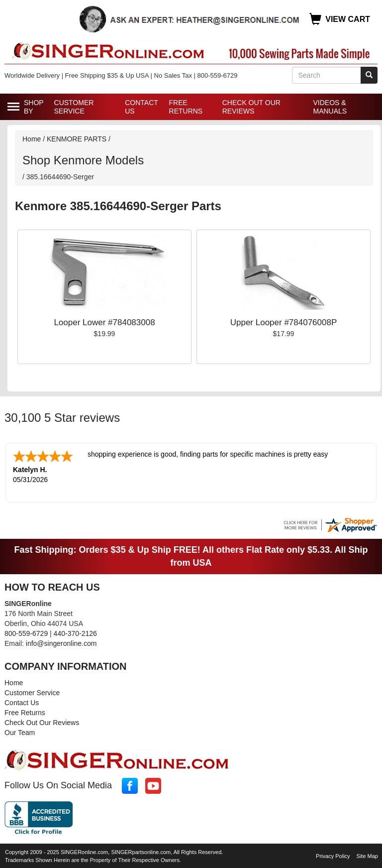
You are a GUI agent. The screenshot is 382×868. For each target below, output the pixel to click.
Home (32, 139)
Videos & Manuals (330, 107)
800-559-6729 (26, 632)
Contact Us (141, 107)
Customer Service (74, 107)
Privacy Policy (333, 855)
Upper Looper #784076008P (284, 322)
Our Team (20, 732)
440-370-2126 (75, 632)
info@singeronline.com (61, 642)
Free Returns (186, 107)
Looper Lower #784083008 (104, 322)
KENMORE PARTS (77, 139)
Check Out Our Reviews (251, 107)
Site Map (367, 855)
